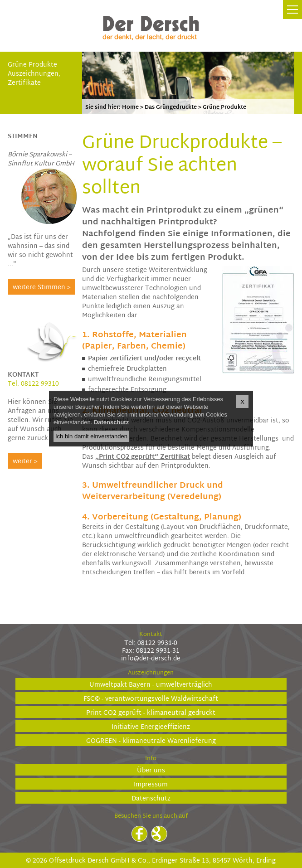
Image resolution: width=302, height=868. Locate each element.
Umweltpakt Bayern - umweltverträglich (151, 685)
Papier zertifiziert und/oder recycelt (144, 359)
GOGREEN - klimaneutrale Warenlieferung (151, 741)
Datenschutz (151, 798)
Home (130, 107)
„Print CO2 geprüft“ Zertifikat (143, 457)
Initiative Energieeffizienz (151, 727)
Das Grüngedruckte (171, 107)
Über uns (151, 770)
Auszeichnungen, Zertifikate (34, 79)
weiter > (25, 462)
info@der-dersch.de (151, 659)
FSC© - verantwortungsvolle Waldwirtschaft (151, 699)
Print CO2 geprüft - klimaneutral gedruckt (151, 713)
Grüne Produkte (32, 65)
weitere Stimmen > (42, 288)
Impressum (151, 784)
